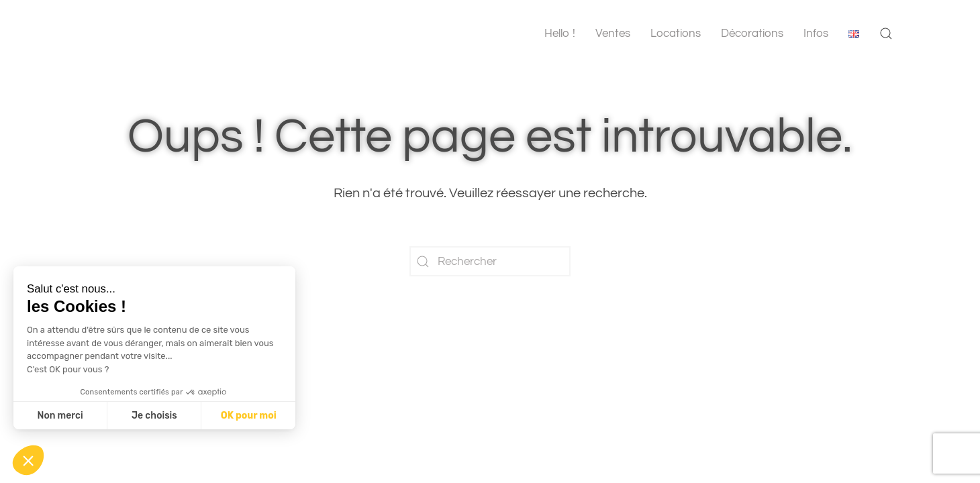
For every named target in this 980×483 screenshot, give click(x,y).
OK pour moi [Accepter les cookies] (249, 416)
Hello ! (560, 34)
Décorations (752, 34)
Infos (816, 34)
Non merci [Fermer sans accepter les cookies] (60, 416)
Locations (676, 34)
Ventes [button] (613, 34)
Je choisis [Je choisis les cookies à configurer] (154, 416)
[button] (886, 34)
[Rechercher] (490, 261)
